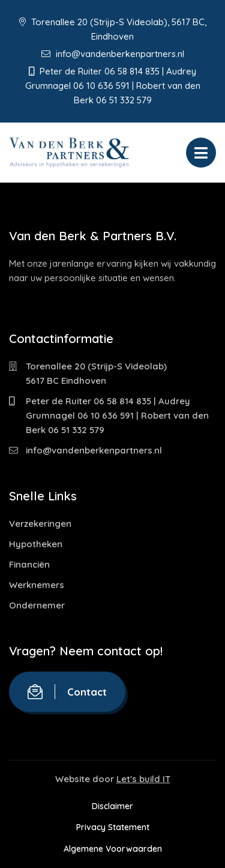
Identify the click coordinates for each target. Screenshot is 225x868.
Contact (67, 692)
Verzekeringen (40, 524)
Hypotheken (36, 544)
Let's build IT (143, 779)
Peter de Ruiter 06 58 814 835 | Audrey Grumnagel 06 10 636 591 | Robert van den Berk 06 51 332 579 (117, 415)
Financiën (29, 564)
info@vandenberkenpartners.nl (113, 54)
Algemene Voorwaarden (113, 849)
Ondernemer (37, 605)
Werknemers (37, 585)
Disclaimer (112, 806)
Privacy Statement (113, 827)
